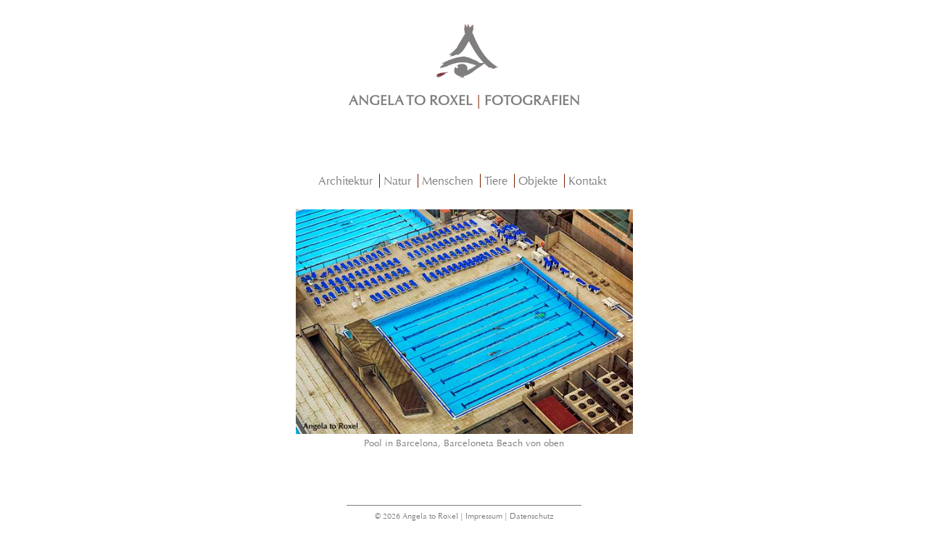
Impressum (484, 516)
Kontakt (587, 181)
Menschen (448, 181)
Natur (397, 181)
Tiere (496, 181)
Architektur (345, 181)
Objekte (538, 181)
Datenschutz (532, 516)
